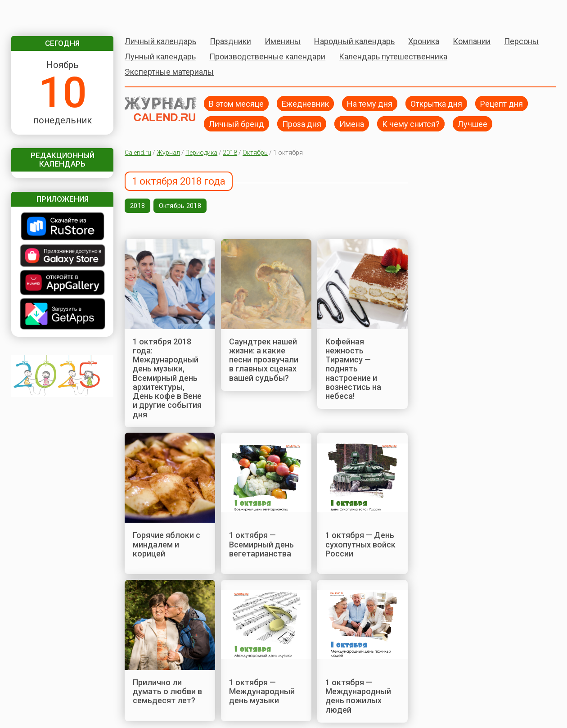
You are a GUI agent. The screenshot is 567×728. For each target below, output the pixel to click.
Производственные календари (267, 57)
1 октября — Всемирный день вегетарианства (261, 544)
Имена (352, 124)
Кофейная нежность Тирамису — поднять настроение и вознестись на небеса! (353, 369)
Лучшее (472, 124)
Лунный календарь (160, 57)
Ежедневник (305, 103)
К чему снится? (411, 124)
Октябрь (255, 153)
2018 (230, 153)
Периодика (201, 153)
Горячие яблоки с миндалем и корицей (166, 544)
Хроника (424, 41)
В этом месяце (236, 103)
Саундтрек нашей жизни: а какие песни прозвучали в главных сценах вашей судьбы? (264, 360)
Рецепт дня (502, 103)
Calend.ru (138, 153)
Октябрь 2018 (180, 206)
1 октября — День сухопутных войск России (360, 544)
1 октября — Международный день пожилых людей (358, 696)
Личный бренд (236, 124)
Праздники (230, 41)
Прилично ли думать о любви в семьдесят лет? (167, 692)
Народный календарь (354, 41)
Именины (283, 41)
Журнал (168, 153)
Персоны (521, 41)
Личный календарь (160, 41)
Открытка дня (436, 103)
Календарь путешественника (393, 57)
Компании (472, 41)
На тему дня (370, 103)
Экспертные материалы (169, 72)
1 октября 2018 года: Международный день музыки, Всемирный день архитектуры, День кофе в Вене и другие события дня (167, 378)
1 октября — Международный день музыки (262, 692)
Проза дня (302, 124)
